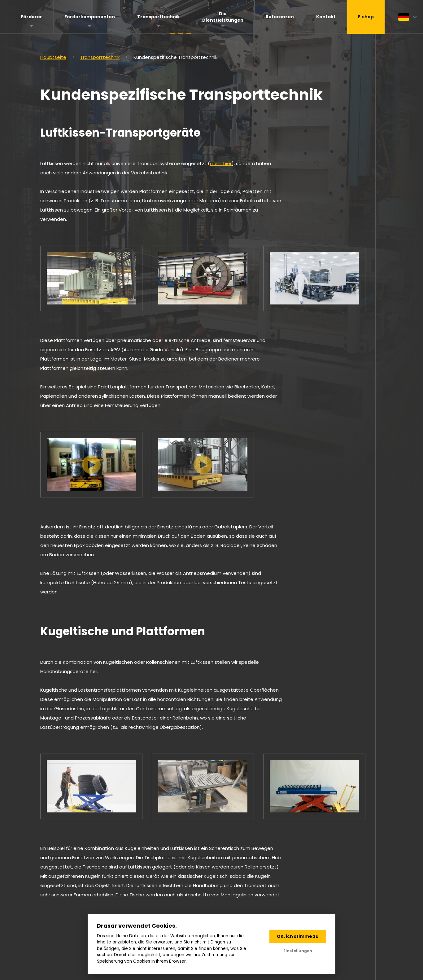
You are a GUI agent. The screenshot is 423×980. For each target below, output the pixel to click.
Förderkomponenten (90, 17)
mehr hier (221, 163)
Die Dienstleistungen (223, 17)
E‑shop (366, 17)
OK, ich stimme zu (298, 936)
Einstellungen (298, 951)
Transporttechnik (159, 17)
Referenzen (280, 17)
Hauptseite (53, 57)
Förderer (31, 17)
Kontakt (326, 17)
